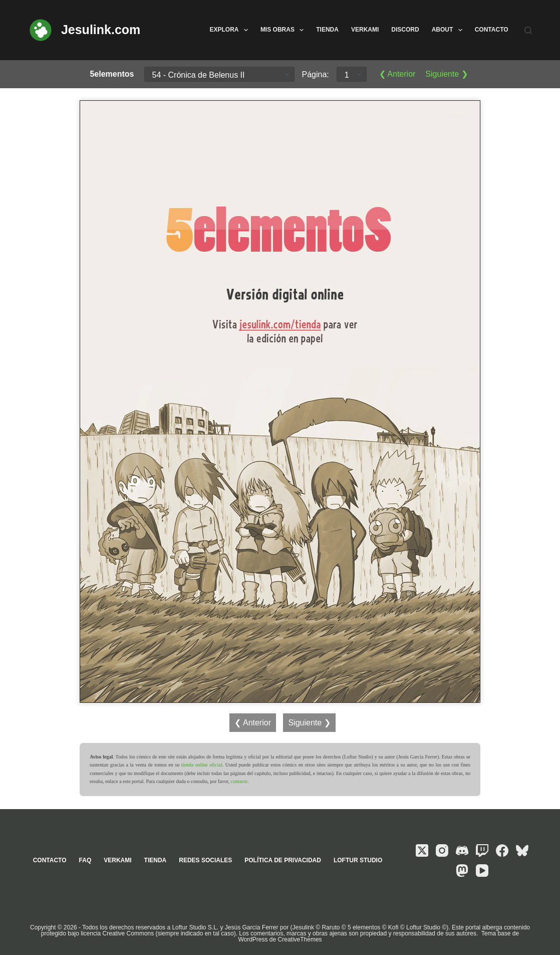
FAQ (85, 860)
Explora (230, 30)
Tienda (327, 30)
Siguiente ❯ (446, 74)
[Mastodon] (462, 871)
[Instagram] (442, 850)
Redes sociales (205, 860)
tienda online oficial (202, 765)
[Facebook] (502, 850)
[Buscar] (528, 30)
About (449, 30)
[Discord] (462, 850)
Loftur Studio (358, 860)
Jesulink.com (101, 30)
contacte (239, 781)
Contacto (492, 30)
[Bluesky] (522, 850)
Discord (405, 30)
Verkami (365, 30)
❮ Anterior (397, 74)
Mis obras (284, 30)
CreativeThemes (300, 939)
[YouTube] (482, 871)
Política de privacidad (283, 860)
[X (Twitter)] (422, 850)
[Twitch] (482, 850)
